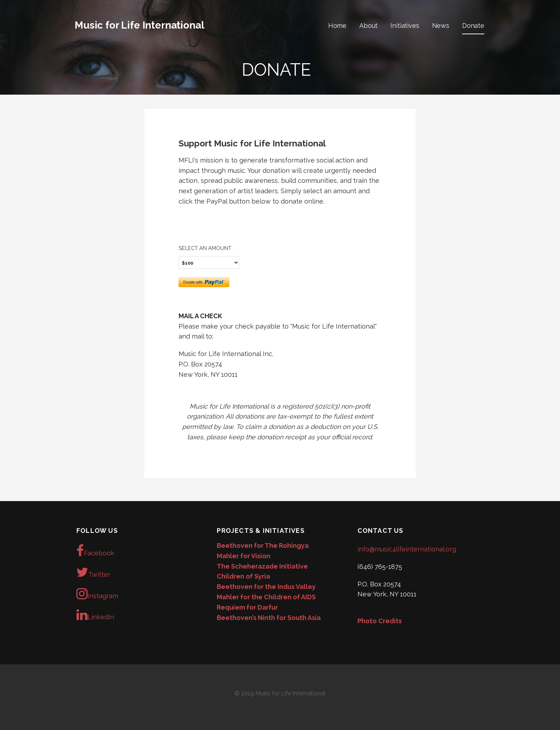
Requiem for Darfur (247, 607)
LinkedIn (95, 615)
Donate (473, 26)
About (368, 26)
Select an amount (205, 248)
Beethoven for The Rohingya (263, 546)
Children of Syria (243, 576)
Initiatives (405, 26)
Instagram (97, 594)
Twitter (93, 572)
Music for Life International (139, 25)
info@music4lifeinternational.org (407, 549)
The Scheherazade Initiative (262, 566)
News (441, 26)
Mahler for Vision (244, 556)
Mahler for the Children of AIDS (266, 597)
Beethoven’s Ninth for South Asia (269, 618)
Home (337, 26)
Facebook (95, 551)
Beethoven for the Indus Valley (266, 587)
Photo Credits (380, 621)
